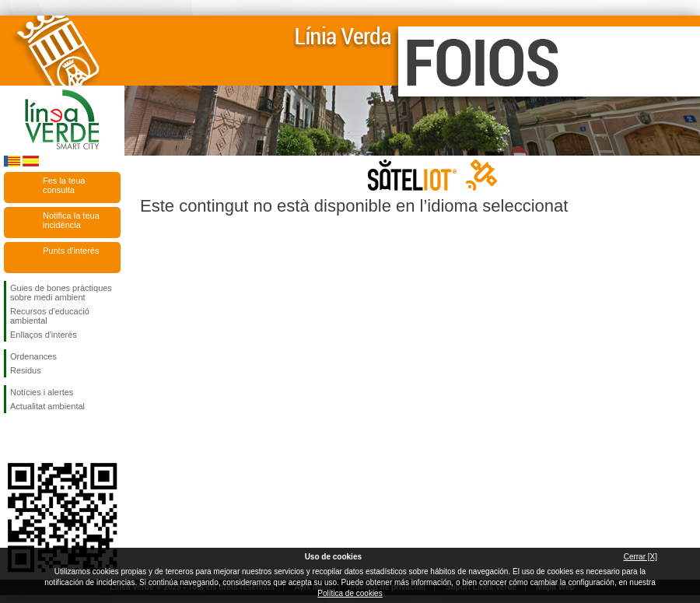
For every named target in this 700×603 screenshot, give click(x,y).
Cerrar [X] (640, 557)
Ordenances (33, 356)
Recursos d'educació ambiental (50, 316)
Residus (26, 370)
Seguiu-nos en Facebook (13, 438)
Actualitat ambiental (47, 406)
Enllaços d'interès (44, 335)
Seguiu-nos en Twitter (39, 438)
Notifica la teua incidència (71, 220)
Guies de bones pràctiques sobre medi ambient (61, 293)
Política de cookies (350, 593)
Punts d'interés (71, 251)
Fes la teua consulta (64, 185)
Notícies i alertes (42, 392)
